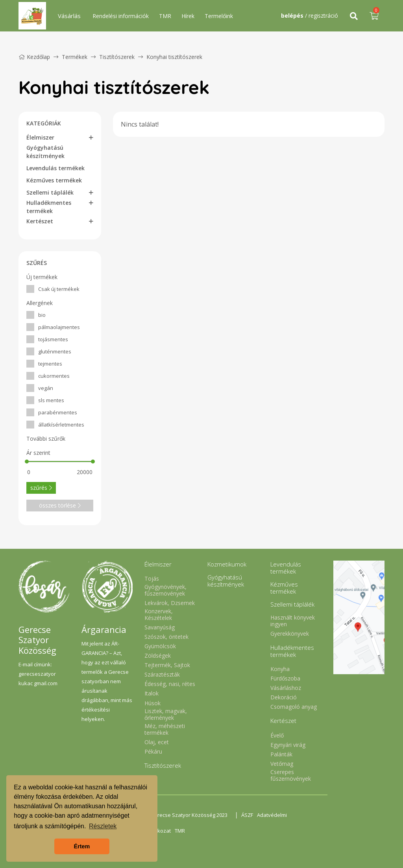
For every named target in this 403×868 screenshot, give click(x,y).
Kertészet (40, 221)
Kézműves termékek (54, 180)
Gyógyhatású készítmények (45, 152)
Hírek (188, 16)
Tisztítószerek (118, 57)
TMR (165, 16)
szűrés (41, 488)
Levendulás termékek (55, 168)
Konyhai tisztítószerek (174, 57)
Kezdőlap (34, 57)
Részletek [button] (103, 826)
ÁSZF (247, 815)
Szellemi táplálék (50, 192)
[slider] (27, 462)
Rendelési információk (121, 16)
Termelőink (219, 16)
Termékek (75, 57)
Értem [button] (82, 846)
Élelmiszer (40, 137)
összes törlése (60, 505)
